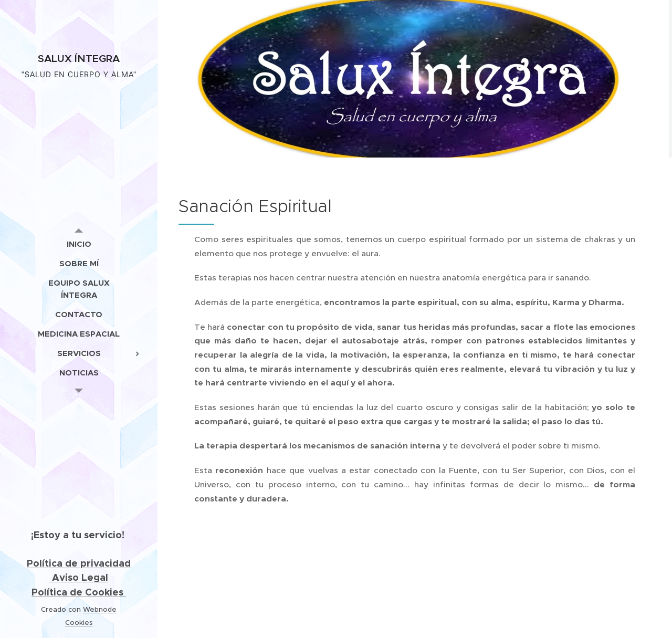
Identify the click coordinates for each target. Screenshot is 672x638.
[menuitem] (79, 244)
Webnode (100, 609)
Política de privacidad (79, 563)
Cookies (79, 623)
